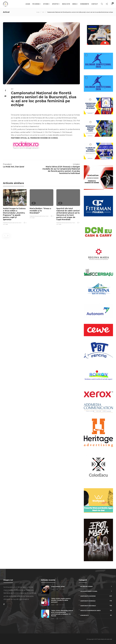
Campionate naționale (96, 606)
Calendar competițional (96, 591)
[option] (15, 207)
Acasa (38, 12)
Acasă (28, 4)
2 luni (53, 589)
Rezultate (66, 4)
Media (74, 4)
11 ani (74, 223)
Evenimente (85, 4)
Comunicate (96, 615)
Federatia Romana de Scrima (11, 223)
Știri (43, 12)
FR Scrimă (36, 4)
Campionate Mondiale (96, 601)
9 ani (20, 223)
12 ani (47, 216)
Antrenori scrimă (96, 586)
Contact (95, 4)
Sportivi (55, 4)
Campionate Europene (96, 596)
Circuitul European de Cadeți (96, 610)
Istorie (46, 4)
